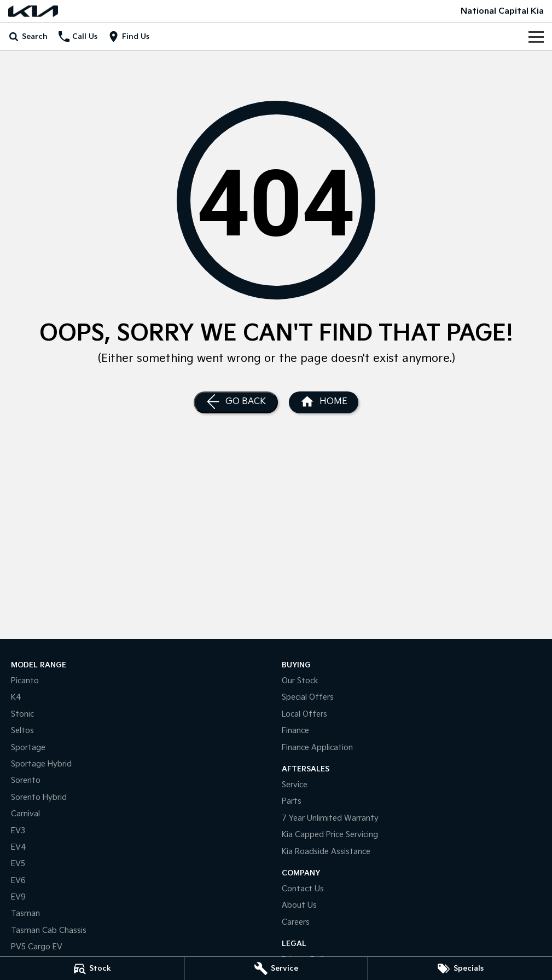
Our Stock (300, 681)
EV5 (18, 864)
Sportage (28, 748)
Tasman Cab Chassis (49, 930)
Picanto (25, 681)
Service (295, 785)
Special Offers (308, 697)
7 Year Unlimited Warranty (330, 818)
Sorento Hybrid (39, 797)
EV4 (19, 847)
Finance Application (317, 748)
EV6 (18, 881)
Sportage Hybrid (41, 764)
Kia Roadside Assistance (326, 852)
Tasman (25, 913)
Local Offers (304, 714)
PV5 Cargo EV (37, 947)
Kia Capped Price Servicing (330, 835)
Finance (295, 731)
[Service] (276, 969)
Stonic (22, 714)
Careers (296, 922)
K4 (16, 697)
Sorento (26, 780)
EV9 (18, 897)
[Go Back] (236, 402)
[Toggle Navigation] (536, 37)
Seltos (22, 731)
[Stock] (92, 969)
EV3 (18, 831)
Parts (292, 801)
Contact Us (303, 889)
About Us (299, 905)
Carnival (25, 814)
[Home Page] (33, 11)
